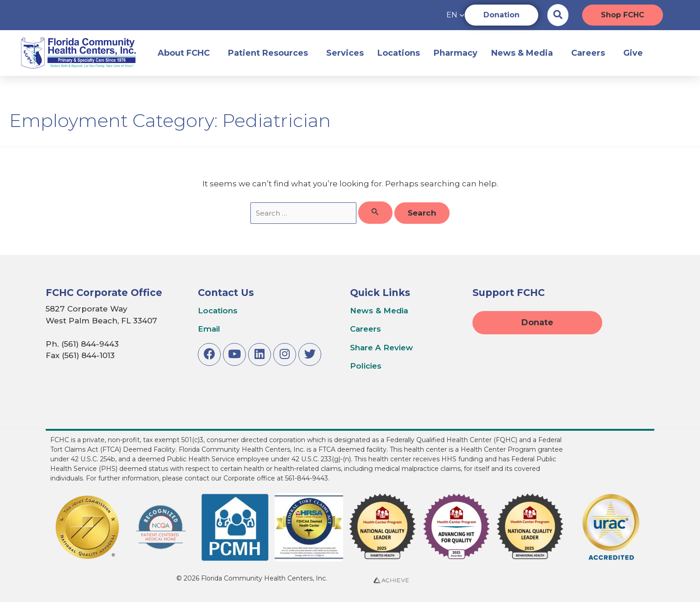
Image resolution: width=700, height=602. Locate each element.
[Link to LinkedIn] (260, 354)
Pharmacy (456, 53)
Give (635, 53)
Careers (590, 53)
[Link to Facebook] (209, 354)
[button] (437, 15)
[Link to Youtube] (234, 354)
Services (345, 53)
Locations (399, 53)
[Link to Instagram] (285, 354)
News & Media (524, 53)
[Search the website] (558, 15)
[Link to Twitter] (310, 354)
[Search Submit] (375, 213)
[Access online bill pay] (48, 15)
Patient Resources (270, 53)
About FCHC (186, 53)
